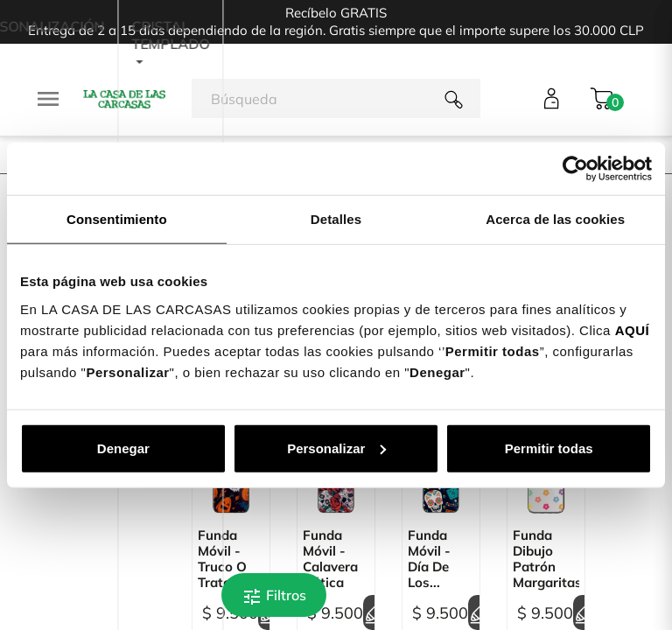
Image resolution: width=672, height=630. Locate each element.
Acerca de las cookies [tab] (555, 219)
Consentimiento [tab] (117, 219)
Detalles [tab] (336, 219)
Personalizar (336, 448)
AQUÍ (633, 329)
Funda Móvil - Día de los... (429, 559)
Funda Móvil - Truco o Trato (222, 559)
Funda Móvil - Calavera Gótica (330, 559)
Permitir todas (549, 448)
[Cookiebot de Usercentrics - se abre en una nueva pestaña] (575, 169)
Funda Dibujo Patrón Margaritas (546, 559)
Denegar (123, 448)
